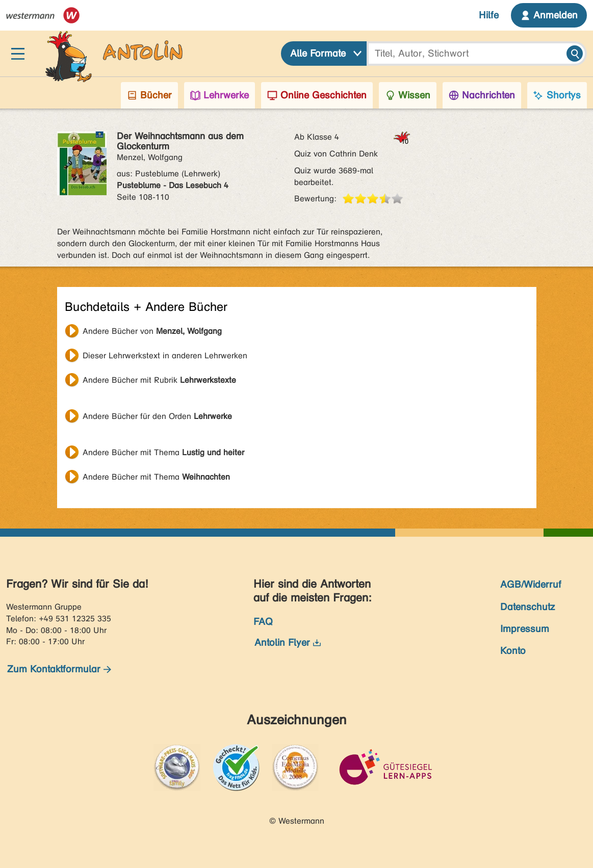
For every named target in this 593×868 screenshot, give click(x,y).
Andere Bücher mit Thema (163, 452)
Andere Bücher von (152, 331)
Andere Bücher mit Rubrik (159, 380)
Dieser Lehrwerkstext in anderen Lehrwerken (165, 356)
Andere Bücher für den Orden (157, 416)
